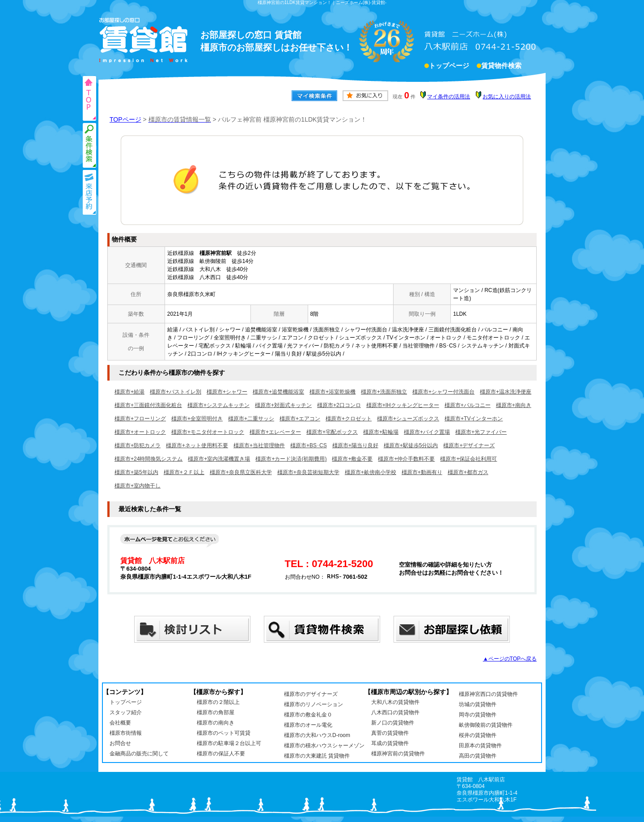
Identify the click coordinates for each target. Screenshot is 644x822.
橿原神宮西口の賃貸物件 (488, 694)
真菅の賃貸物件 (390, 733)
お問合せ (120, 743)
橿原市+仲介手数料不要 (406, 459)
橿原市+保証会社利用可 (468, 459)
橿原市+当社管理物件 (259, 445)
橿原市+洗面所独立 (384, 392)
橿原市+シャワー (227, 392)
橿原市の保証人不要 (221, 754)
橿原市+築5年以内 (136, 472)
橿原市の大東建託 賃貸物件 (317, 756)
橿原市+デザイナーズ (469, 445)
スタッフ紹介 (126, 712)
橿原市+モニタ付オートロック (208, 432)
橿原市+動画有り (422, 472)
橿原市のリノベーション (314, 704)
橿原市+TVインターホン (474, 419)
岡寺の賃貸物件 (478, 715)
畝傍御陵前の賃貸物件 (486, 725)
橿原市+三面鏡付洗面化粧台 (148, 405)
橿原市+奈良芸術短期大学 (308, 472)
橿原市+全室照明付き (197, 419)
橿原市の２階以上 (218, 702)
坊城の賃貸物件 (478, 704)
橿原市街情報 (126, 733)
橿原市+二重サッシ (251, 419)
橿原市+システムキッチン (218, 405)
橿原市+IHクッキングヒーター (403, 405)
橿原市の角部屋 (216, 712)
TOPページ (125, 119)
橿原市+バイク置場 (427, 432)
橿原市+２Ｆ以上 (184, 472)
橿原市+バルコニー (468, 405)
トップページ (449, 67)
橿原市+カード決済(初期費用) (291, 459)
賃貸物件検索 (501, 67)
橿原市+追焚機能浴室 (278, 392)
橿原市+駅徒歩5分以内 (411, 445)
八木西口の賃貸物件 (395, 712)
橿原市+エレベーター (275, 432)
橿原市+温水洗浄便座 (506, 392)
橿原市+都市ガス (468, 472)
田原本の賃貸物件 (480, 746)
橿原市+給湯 (129, 392)
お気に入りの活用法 (507, 97)
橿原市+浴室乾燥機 (333, 392)
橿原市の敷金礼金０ (308, 715)
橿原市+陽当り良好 (355, 445)
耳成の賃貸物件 (390, 743)
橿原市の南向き (216, 723)
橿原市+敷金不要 (352, 459)
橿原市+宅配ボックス (332, 432)
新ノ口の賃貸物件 (393, 723)
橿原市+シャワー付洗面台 (443, 392)
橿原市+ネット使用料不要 (197, 445)
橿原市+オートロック (140, 432)
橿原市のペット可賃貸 (224, 733)
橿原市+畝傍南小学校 (371, 472)
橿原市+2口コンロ (339, 405)
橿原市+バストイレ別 (176, 392)
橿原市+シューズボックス (408, 419)
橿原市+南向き (514, 405)
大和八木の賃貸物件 (395, 702)
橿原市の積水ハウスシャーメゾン (324, 746)
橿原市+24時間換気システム (148, 459)
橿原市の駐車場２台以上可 (229, 743)
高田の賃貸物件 (478, 756)
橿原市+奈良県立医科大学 (241, 472)
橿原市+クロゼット (349, 419)
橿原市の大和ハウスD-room (317, 735)
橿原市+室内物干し (138, 486)
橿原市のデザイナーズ (311, 694)
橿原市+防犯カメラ (138, 445)
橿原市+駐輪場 (381, 432)
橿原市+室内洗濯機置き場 (219, 459)
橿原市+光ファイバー (481, 432)
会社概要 (120, 723)
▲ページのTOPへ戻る (510, 659)
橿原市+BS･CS (309, 445)
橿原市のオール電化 (308, 725)
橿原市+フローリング (140, 419)
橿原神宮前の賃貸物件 (398, 754)
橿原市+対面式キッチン (283, 405)
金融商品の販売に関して (139, 754)
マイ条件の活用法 (449, 97)
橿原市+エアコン (300, 419)
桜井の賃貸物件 (478, 735)
